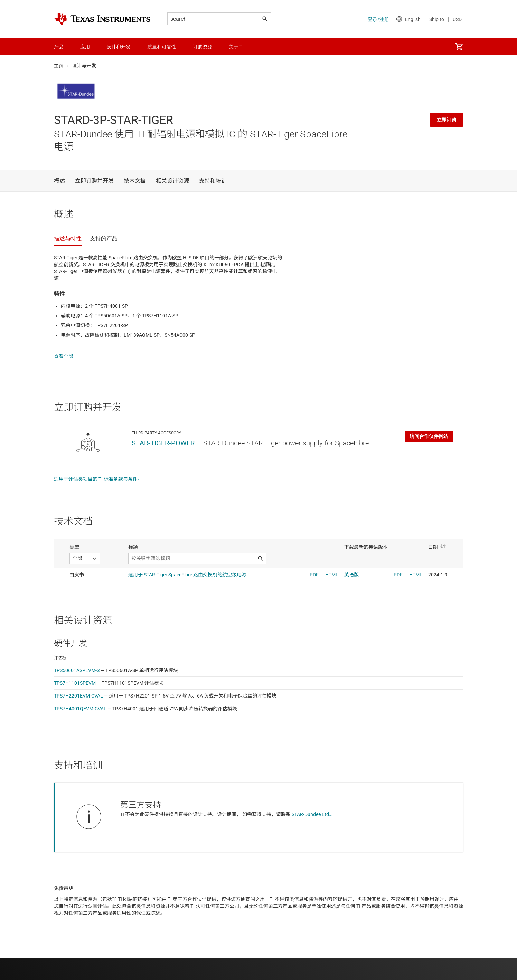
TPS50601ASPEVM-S (77, 663)
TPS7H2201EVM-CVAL (78, 689)
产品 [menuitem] (59, 47)
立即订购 (446, 120)
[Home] (102, 19)
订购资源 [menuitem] (203, 47)
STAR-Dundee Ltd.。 (313, 807)
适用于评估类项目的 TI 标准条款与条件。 (98, 472)
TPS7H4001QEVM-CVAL (80, 702)
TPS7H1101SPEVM (75, 676)
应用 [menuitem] (85, 47)
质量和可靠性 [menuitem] (162, 47)
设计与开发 (84, 66)
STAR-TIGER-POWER (163, 436)
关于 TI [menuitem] (236, 47)
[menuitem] (459, 47)
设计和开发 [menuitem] (119, 47)
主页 (59, 66)
